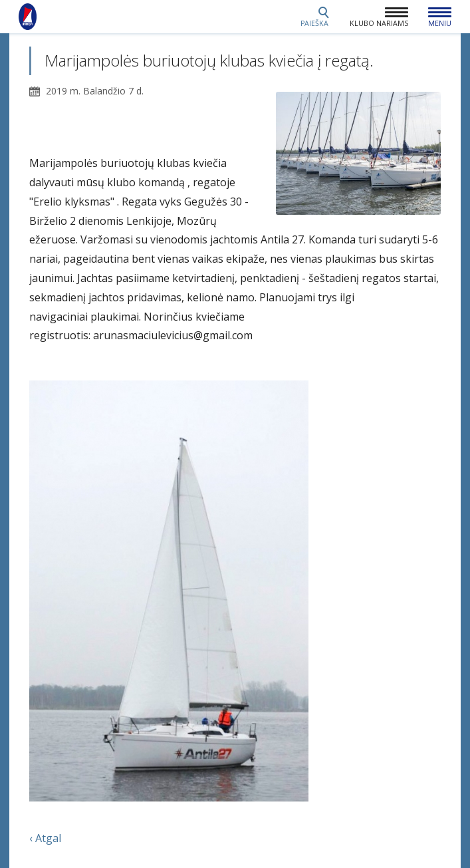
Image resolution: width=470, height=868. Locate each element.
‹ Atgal (45, 838)
